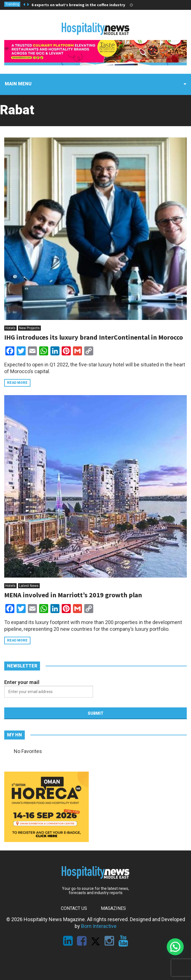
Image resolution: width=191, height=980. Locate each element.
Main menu (18, 84)
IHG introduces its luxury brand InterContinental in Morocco (94, 337)
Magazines (113, 908)
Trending (12, 4)
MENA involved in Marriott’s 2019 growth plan (73, 595)
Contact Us (74, 908)
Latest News (29, 586)
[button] (175, 947)
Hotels (10, 328)
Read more (17, 383)
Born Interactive (99, 926)
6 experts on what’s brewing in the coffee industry (78, 5)
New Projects (29, 328)
